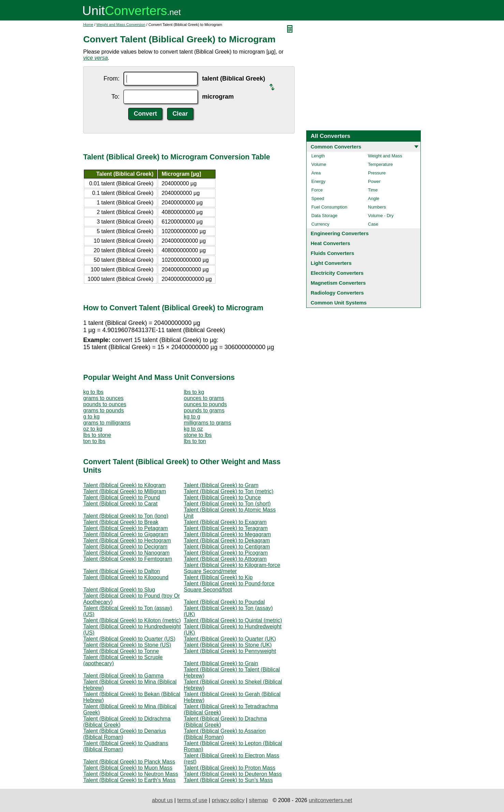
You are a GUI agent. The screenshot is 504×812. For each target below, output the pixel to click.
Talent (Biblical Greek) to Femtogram (128, 559)
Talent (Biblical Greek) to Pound (122, 497)
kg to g (192, 417)
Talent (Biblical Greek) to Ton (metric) (229, 491)
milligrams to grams (207, 423)
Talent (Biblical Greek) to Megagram (227, 534)
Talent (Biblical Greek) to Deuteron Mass (233, 774)
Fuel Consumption (329, 207)
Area (316, 173)
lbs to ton (195, 441)
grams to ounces (103, 398)
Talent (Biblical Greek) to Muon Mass (128, 768)
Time (373, 190)
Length (318, 156)
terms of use (192, 800)
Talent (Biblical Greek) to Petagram (125, 528)
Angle (374, 198)
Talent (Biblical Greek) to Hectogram (127, 540)
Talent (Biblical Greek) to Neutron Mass (131, 774)
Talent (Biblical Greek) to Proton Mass (230, 768)
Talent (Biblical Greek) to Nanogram (126, 553)
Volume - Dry (381, 216)
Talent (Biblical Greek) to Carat (120, 504)
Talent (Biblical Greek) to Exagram (225, 522)
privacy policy (228, 800)
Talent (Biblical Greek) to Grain (221, 663)
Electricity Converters (337, 273)
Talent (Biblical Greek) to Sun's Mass (228, 780)
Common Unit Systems (339, 303)
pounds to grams (204, 410)
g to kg (91, 417)
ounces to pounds (205, 404)
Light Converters (331, 263)
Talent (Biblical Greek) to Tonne (121, 651)
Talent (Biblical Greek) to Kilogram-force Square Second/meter (232, 568)
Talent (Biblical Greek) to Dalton (122, 571)
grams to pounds (103, 410)
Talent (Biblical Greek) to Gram (221, 485)
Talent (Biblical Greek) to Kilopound (126, 577)
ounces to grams (204, 398)
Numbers (377, 207)
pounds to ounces (105, 404)
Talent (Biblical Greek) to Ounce (222, 497)
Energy (318, 181)
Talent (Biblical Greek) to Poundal (224, 602)
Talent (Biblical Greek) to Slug (119, 590)
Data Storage (324, 216)
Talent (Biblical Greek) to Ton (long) (126, 516)
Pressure (377, 173)
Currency (320, 224)
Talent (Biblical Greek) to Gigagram (126, 534)
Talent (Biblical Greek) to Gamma (123, 676)
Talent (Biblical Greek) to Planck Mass (129, 762)
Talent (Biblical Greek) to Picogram (226, 553)
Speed (318, 198)
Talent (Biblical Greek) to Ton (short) (227, 504)
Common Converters (336, 147)
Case (373, 224)
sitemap (258, 800)
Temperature (380, 164)
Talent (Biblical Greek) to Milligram (125, 491)
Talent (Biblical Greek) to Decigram (125, 547)
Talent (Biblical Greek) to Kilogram (124, 485)
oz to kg (93, 429)
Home (88, 25)
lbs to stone (97, 435)
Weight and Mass (385, 156)
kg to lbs (93, 392)
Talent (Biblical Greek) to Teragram (226, 528)
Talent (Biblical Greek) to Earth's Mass (129, 780)
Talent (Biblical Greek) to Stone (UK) (228, 645)
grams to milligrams (107, 423)
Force (317, 190)
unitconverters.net (330, 800)
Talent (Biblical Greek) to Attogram (225, 559)
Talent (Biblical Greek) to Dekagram (227, 540)
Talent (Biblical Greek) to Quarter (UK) (230, 639)
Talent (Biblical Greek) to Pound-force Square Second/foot (229, 587)
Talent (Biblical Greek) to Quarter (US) (129, 639)
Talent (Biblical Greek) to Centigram (227, 547)
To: (115, 97)
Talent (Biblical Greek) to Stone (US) (127, 645)
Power (374, 181)
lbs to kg (194, 392)
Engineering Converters (340, 233)
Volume (319, 164)
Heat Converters (330, 243)
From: (111, 79)
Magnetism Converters (338, 283)
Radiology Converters (337, 293)
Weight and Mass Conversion (121, 25)
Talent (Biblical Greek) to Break (121, 522)
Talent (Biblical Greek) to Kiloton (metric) (132, 620)
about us (162, 800)
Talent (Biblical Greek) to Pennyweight (230, 651)
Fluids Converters (332, 253)
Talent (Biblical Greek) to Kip (218, 577)
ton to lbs (94, 441)
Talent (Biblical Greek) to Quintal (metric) (233, 620)
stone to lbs (198, 435)
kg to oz (193, 429)
